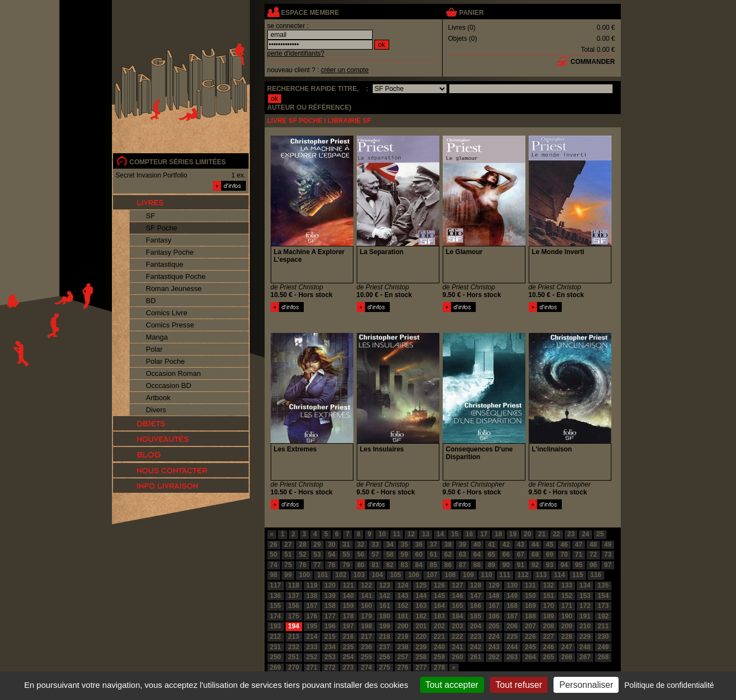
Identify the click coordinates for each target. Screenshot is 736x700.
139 (330, 596)
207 (530, 626)
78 (332, 565)
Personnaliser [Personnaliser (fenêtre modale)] (586, 685)
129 (494, 585)
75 (288, 565)
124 (403, 585)
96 (593, 565)
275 (385, 667)
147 (476, 596)
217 (367, 637)
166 (476, 606)
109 (469, 575)
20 (527, 534)
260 (458, 657)
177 (330, 616)
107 (432, 575)
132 (549, 585)
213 (294, 637)
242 (476, 647)
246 (549, 647)
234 (330, 647)
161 (385, 606)
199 (385, 626)
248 (585, 647)
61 (433, 554)
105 (395, 575)
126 (439, 585)
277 (421, 667)
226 (530, 637)
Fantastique (165, 264)
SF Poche (162, 228)
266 (567, 657)
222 (458, 637)
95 (579, 565)
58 (390, 554)
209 (567, 626)
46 (564, 545)
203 (458, 626)
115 (578, 575)
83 (404, 565)
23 (571, 534)
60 (419, 554)
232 (294, 647)
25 (600, 534)
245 (530, 647)
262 (494, 657)
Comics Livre (167, 313)
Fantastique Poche (176, 276)
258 (421, 657)
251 (294, 657)
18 (498, 534)
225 (512, 637)
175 (294, 616)
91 (521, 565)
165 (458, 606)
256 (385, 657)
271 (312, 667)
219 (403, 637)
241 (458, 647)
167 (494, 606)
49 (608, 545)
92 (535, 565)
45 (549, 545)
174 (276, 616)
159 (348, 606)
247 (567, 647)
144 (421, 596)
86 (448, 565)
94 (564, 565)
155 (276, 606)
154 (603, 596)
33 (375, 545)
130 (512, 585)
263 (512, 657)
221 (439, 637)
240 (439, 647)
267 (585, 657)
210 (585, 626)
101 (323, 575)
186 (494, 616)
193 (276, 626)
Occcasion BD (169, 386)
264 (530, 657)
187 (512, 616)
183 (439, 616)
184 (458, 616)
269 (276, 667)
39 (462, 545)
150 (530, 596)
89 (491, 565)
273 (348, 667)
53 (317, 554)
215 (330, 637)
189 (549, 616)
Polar (154, 349)
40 (477, 545)
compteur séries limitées (178, 162)
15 (455, 534)
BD (151, 301)
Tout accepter (452, 685)
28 (302, 545)
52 (302, 554)
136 (276, 596)
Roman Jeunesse (174, 289)
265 (549, 657)
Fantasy (159, 240)
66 (506, 554)
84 (419, 565)
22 (557, 534)
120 (330, 585)
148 (494, 596)
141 (367, 596)
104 (377, 575)
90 (506, 565)
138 (312, 596)
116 (596, 575)
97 (608, 565)
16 (469, 534)
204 (476, 626)
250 (276, 657)
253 (330, 657)
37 (433, 545)
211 (603, 626)
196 (330, 626)
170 (549, 606)
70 (564, 554)
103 (359, 575)
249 (603, 647)
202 (439, 626)
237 (385, 647)
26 (274, 545)
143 (403, 596)
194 (294, 626)
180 (385, 616)
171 (567, 606)
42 (506, 545)
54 (332, 554)
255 (367, 657)
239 (421, 647)
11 (397, 534)
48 (593, 545)
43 (521, 545)
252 (312, 657)
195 (312, 626)
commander (593, 62)
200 (403, 626)
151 (549, 596)
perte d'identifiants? (296, 53)
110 (487, 575)
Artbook (159, 398)
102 (341, 575)
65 (491, 554)
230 (603, 637)
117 (276, 585)
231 (276, 647)
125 (421, 585)
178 (348, 616)
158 (330, 606)
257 (403, 657)
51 (288, 554)
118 (294, 585)
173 (603, 606)
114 (560, 575)
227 (549, 637)
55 (346, 554)
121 (348, 585)
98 (274, 575)
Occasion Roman (174, 373)
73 (608, 554)
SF (151, 216)
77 (317, 565)
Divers (156, 410)
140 (348, 596)
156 (294, 606)
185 (476, 616)
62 (448, 554)
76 (302, 565)
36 (419, 545)
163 (421, 606)
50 (274, 554)
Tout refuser (519, 685)
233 (312, 647)
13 (425, 534)
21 (542, 534)
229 (585, 637)
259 (439, 657)
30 (332, 545)
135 (603, 585)
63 (462, 554)
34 (390, 545)
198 (367, 626)
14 (440, 534)
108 (450, 575)
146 (458, 596)
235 (348, 647)
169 (530, 606)
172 (585, 606)
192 (603, 616)
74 (274, 565)
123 (385, 585)
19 (513, 534)
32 (361, 545)
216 (348, 637)
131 (530, 585)
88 (477, 565)
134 (585, 585)
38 (448, 545)
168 (512, 606)
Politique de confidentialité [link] (669, 685)
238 (403, 647)
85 (433, 565)
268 (603, 657)
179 (367, 616)
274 (367, 667)
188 (530, 616)
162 (403, 606)
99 (288, 575)
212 (276, 637)
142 (385, 596)
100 (304, 575)
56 (361, 554)
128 (476, 585)
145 (439, 596)
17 (484, 534)
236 (367, 647)
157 (312, 606)
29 (317, 545)
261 (476, 657)
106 (413, 575)
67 (521, 554)
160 (367, 606)
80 (361, 565)
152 (567, 596)
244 (512, 647)
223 (476, 637)
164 (439, 606)
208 (549, 626)
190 (567, 616)
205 (494, 626)
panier (471, 13)
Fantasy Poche (170, 252)
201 (421, 626)
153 (585, 596)
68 (535, 554)
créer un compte (345, 70)
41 (491, 545)
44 (535, 545)
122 (367, 585)
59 (404, 554)
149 (512, 596)
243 (494, 647)
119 (312, 585)
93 (549, 565)
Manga (157, 337)
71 (579, 554)
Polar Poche (166, 361)
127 (458, 585)
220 (421, 637)
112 (523, 575)
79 (346, 565)
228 (567, 637)
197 (348, 626)
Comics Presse (170, 325)
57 (375, 554)
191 (585, 616)
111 (505, 575)
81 (375, 565)
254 (348, 657)
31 (346, 545)
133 (567, 585)
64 (477, 554)
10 (382, 534)
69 (549, 554)
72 (593, 554)
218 (385, 637)
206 (512, 626)
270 (294, 667)
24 (585, 534)
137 (294, 596)
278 (439, 667)
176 (312, 616)
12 (411, 534)
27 (288, 545)
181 (403, 616)
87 (462, 565)
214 (312, 637)
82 (390, 565)
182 (421, 616)
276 (403, 667)
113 (541, 575)
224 (494, 637)
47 (579, 545)
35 (404, 545)
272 (330, 667)
